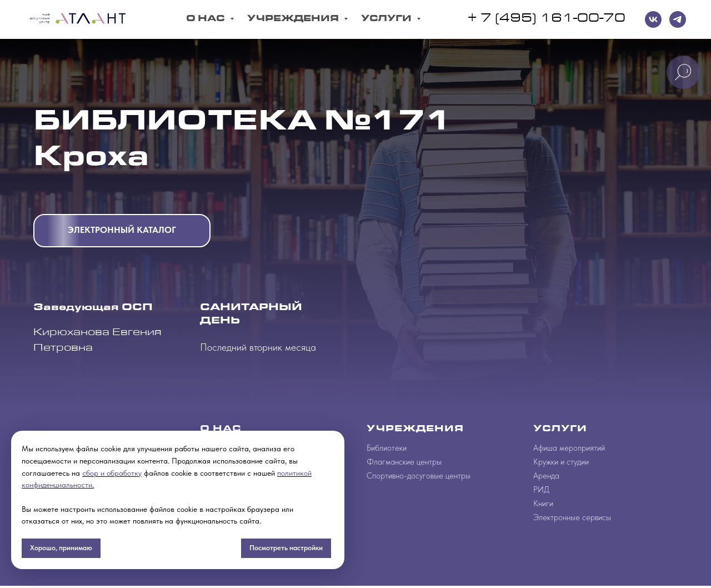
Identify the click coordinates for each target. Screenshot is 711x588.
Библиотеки (387, 448)
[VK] (653, 19)
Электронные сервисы (572, 517)
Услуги (387, 19)
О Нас (207, 19)
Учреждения (294, 19)
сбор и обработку (112, 473)
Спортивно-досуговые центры (419, 476)
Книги (543, 504)
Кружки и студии (561, 462)
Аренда (546, 476)
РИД (541, 490)
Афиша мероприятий (569, 448)
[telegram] (678, 19)
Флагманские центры (404, 462)
